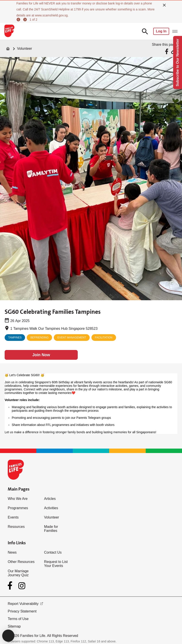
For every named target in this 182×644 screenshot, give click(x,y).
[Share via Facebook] (167, 51)
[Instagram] (22, 586)
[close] (164, 5)
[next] (26, 20)
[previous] (19, 20)
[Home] (8, 49)
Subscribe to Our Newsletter (177, 63)
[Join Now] (41, 355)
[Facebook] (11, 586)
